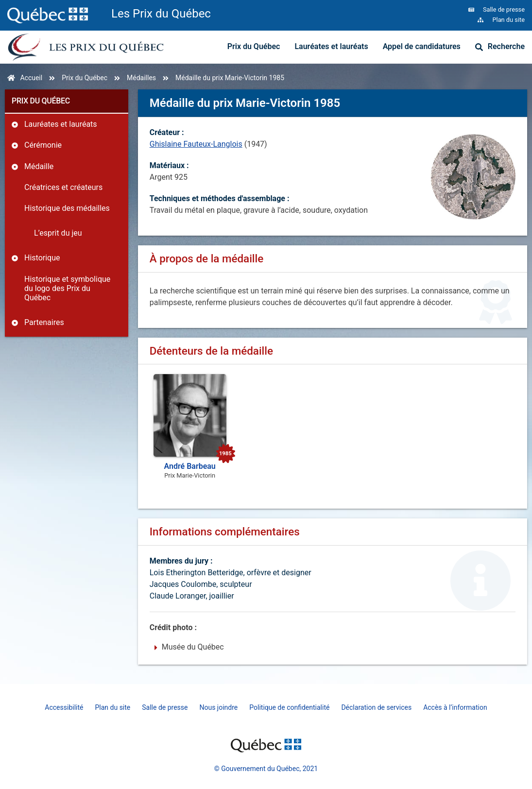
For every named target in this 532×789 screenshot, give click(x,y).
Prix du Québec (254, 46)
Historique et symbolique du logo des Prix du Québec (67, 288)
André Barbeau (190, 466)
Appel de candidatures (422, 46)
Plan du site (112, 707)
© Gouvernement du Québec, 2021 (266, 769)
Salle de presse (165, 707)
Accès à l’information (455, 707)
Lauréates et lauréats (331, 46)
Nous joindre (218, 707)
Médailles (141, 78)
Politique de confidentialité (289, 707)
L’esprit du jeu (58, 233)
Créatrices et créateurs (63, 187)
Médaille (39, 166)
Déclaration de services (376, 707)
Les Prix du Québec (161, 14)
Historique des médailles (67, 208)
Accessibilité (64, 707)
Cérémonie (43, 145)
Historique (42, 258)
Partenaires (44, 322)
